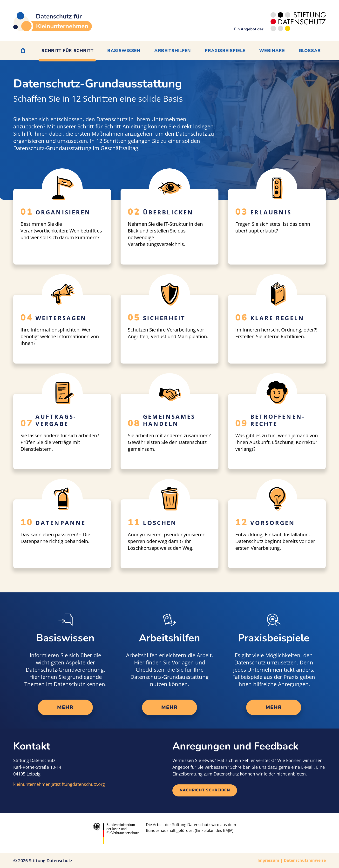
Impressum (268, 860)
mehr (65, 707)
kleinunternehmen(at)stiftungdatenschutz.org (59, 784)
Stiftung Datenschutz (51, 861)
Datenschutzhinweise (305, 860)
